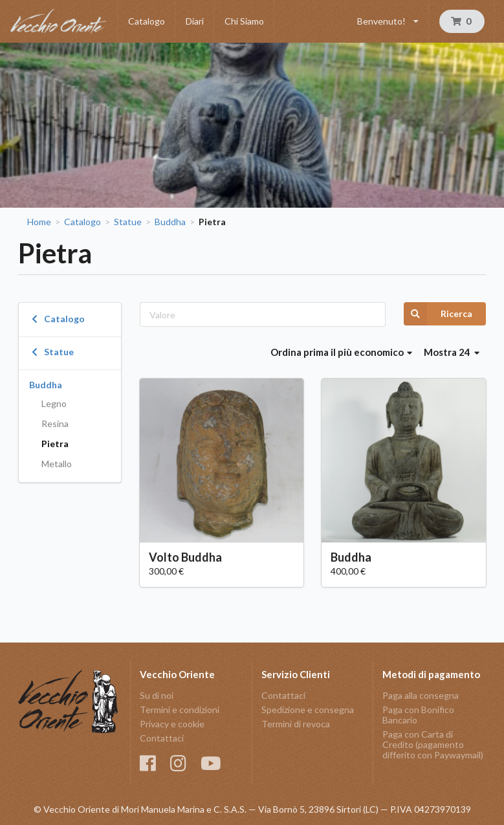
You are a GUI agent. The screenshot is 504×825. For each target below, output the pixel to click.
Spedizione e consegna (308, 709)
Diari (195, 21)
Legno (54, 403)
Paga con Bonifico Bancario (418, 715)
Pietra (55, 444)
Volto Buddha (185, 557)
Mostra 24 (452, 352)
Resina (55, 423)
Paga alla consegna (421, 696)
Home (39, 222)
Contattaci (162, 738)
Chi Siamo (244, 21)
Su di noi (157, 696)
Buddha (170, 222)
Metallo (57, 464)
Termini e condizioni (180, 709)
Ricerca (438, 314)
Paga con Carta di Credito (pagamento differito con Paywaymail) (433, 744)
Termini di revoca (296, 724)
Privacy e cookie (172, 724)
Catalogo (147, 21)
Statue (128, 222)
